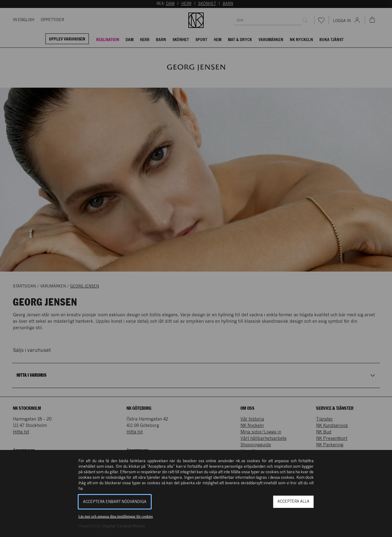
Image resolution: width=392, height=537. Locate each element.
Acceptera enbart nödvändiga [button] (115, 502)
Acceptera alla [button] (293, 502)
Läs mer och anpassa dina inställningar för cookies (116, 516)
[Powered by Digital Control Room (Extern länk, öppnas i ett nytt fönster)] (112, 526)
